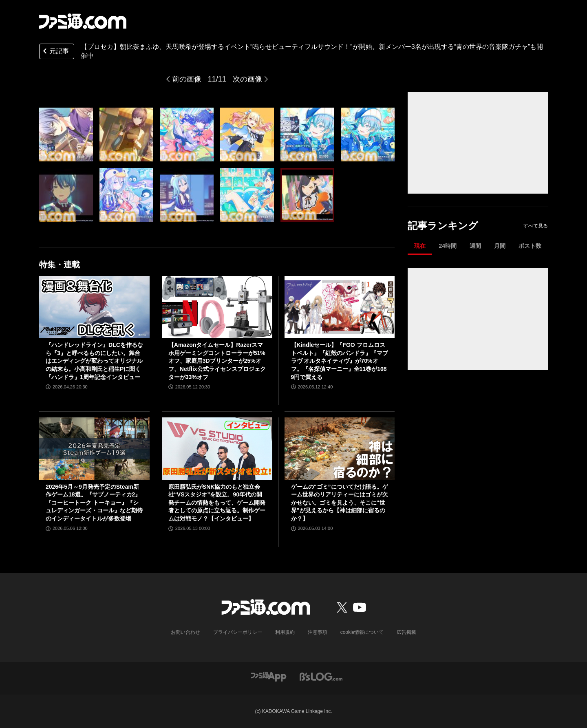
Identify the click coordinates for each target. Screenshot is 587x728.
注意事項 (318, 632)
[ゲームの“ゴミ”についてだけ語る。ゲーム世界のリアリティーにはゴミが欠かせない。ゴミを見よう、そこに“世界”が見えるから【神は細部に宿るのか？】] (340, 448)
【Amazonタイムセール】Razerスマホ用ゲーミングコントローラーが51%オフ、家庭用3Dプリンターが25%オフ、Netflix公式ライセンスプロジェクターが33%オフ (217, 361)
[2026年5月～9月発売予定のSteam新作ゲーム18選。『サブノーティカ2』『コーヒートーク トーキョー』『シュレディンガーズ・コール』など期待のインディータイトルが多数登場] (94, 448)
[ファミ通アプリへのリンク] (269, 676)
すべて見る (536, 226)
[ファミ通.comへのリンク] (83, 21)
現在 (420, 246)
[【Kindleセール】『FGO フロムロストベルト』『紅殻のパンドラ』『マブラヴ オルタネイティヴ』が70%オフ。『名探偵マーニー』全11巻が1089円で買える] (340, 307)
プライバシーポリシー (238, 632)
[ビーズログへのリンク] (321, 676)
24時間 (448, 246)
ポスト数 (530, 246)
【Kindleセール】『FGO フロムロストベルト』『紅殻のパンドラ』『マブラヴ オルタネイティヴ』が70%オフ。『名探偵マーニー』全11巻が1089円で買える (340, 361)
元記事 (55, 52)
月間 (500, 246)
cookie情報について (362, 632)
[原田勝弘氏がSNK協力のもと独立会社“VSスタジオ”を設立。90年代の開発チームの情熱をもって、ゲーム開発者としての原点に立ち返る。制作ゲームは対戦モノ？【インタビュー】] (217, 448)
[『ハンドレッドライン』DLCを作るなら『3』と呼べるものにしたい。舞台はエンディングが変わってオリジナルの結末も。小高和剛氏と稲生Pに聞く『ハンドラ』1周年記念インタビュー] (94, 307)
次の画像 (247, 79)
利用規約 (285, 632)
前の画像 (187, 79)
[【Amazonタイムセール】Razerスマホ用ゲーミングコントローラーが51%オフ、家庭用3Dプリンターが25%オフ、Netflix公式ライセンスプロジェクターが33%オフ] (217, 307)
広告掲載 (406, 632)
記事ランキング (443, 226)
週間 (475, 246)
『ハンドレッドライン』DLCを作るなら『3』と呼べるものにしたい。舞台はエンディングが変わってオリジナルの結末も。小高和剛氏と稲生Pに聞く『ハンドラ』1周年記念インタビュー (94, 361)
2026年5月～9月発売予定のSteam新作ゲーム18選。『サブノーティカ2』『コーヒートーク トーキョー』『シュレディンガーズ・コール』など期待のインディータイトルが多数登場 (94, 503)
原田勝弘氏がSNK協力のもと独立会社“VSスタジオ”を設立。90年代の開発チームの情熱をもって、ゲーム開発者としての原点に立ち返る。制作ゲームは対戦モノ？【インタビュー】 (217, 503)
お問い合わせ (185, 632)
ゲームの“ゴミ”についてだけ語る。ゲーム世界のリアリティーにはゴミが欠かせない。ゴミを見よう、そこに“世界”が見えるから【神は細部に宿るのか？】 (340, 503)
